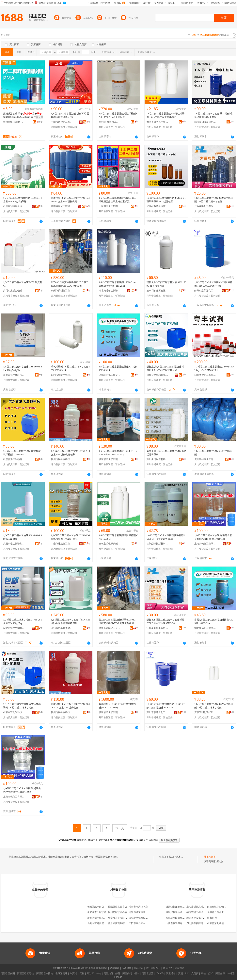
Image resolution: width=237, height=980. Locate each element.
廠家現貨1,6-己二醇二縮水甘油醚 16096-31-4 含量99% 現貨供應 (70, 706)
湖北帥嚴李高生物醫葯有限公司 (62, 628)
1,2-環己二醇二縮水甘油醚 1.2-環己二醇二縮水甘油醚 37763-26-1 (166, 706)
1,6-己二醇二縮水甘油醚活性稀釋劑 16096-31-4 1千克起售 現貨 (166, 537)
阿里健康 (220, 973)
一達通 (231, 973)
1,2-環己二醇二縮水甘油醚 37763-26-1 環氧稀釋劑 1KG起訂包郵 (166, 200)
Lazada (118, 977)
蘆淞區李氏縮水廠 (97, 912)
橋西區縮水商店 (96, 907)
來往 (203, 973)
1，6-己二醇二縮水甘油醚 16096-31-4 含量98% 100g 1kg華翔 (22, 200)
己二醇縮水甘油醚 (178, 857)
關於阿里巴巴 (153, 968)
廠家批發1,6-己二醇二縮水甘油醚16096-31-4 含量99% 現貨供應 (71, 200)
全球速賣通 (61, 973)
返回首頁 (154, 840)
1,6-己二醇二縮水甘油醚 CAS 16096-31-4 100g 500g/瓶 (23, 368)
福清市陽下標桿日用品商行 (201, 912)
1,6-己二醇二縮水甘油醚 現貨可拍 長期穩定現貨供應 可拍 (70, 115)
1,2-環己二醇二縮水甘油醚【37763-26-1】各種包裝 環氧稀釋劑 (70, 621)
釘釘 (211, 973)
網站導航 (180, 968)
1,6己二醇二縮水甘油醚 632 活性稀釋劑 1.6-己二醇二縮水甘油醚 (214, 200)
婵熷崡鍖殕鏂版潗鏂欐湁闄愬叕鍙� (14, 122)
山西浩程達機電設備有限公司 (181, 923)
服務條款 (127, 968)
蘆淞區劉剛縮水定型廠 (99, 918)
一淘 (99, 973)
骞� (40, 122)
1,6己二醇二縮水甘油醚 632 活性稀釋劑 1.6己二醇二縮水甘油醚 (214, 706)
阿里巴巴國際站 (25, 973)
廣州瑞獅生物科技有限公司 (62, 459)
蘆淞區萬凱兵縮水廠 (119, 923)
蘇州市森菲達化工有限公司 (205, 291)
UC (187, 973)
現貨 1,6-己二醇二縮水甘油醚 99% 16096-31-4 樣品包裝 (166, 284)
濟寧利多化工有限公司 (157, 291)
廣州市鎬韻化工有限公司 (62, 291)
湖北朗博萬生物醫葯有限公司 (14, 628)
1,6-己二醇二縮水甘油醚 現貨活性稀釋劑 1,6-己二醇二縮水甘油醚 (22, 706)
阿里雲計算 (148, 973)
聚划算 (90, 973)
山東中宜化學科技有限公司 (14, 712)
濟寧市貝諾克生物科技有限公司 (157, 122)
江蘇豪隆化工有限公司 (205, 206)
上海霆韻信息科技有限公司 (201, 907)
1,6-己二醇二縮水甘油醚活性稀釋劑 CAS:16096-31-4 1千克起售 (118, 115)
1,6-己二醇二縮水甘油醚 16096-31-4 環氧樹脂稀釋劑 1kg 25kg (117, 284)
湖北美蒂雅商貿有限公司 (199, 923)
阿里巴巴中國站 (45, 973)
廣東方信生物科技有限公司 (14, 375)
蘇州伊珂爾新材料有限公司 (157, 459)
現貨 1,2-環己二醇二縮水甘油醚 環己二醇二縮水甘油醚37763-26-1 (166, 621)
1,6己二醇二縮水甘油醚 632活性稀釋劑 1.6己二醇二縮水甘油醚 (213, 284)
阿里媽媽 (127, 973)
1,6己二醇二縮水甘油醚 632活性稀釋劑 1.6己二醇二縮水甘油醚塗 (166, 115)
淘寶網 (73, 973)
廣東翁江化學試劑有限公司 (110, 459)
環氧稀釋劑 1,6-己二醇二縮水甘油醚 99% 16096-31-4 (71, 368)
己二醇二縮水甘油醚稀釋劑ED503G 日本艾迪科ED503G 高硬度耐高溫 (117, 621)
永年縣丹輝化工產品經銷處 (221, 912)
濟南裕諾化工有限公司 (62, 206)
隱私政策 (139, 968)
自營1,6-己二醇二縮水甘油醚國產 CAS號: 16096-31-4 (214, 621)
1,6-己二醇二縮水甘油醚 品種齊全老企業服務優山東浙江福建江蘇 (213, 537)
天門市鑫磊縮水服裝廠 (141, 923)
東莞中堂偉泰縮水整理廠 (142, 918)
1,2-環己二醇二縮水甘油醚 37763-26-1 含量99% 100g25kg (23, 621)
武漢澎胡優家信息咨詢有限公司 (205, 122)
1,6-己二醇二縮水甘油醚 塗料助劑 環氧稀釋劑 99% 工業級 (213, 115)
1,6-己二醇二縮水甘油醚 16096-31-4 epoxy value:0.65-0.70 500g (118, 453)
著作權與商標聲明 (98, 968)
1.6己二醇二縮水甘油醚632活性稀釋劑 (213, 453)
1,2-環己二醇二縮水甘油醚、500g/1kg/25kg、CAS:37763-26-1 (214, 368)
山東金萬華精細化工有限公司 (157, 375)
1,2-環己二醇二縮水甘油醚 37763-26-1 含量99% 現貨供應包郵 (71, 453)
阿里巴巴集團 (8, 973)
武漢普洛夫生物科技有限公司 (14, 459)
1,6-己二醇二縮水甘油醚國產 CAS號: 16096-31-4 (118, 368)
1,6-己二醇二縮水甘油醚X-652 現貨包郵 (23, 284)
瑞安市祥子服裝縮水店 (120, 918)
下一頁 (120, 828)
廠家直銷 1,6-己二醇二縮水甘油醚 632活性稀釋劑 (166, 453)
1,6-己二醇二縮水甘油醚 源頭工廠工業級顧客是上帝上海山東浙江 (118, 200)
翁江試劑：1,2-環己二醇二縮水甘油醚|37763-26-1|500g (117, 706)
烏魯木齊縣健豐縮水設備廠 (102, 923)
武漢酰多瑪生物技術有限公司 (157, 206)
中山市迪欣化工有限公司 (62, 122)
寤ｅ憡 (39, 117)
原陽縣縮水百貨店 (118, 907)
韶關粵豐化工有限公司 (205, 375)
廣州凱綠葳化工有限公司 (205, 459)
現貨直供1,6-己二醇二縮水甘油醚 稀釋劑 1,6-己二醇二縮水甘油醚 (165, 368)
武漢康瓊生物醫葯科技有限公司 (14, 544)
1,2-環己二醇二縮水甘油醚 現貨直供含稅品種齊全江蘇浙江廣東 (22, 790)
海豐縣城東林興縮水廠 (141, 912)
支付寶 (195, 973)
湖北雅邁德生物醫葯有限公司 (110, 291)
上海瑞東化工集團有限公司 (110, 206)
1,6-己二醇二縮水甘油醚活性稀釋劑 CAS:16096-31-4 (118, 537)
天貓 (82, 973)
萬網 (181, 973)
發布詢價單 (210, 857)
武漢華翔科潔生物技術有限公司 (14, 206)
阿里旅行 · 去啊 (112, 973)
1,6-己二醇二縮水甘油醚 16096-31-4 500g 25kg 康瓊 (22, 537)
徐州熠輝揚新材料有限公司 (157, 544)
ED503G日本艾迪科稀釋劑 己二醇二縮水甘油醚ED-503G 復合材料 (70, 284)
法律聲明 (115, 968)
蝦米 (137, 973)
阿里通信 (171, 973)
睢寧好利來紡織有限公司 (179, 912)
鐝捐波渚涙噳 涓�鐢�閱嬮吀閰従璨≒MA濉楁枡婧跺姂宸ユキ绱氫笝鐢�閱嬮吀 (22, 116)
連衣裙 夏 (212, 918)
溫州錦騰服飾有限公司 (178, 907)
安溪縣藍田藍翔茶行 (176, 918)
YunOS (160, 973)
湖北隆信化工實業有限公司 (110, 375)
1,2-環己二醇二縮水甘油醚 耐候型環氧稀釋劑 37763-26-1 (22, 453)
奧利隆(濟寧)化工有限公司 (110, 122)
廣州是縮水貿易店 (118, 912)
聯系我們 (167, 968)
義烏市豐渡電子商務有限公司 (202, 918)
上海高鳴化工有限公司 (205, 544)
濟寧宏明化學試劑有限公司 (110, 544)
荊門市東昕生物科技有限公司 (14, 291)
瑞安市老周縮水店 (138, 907)
